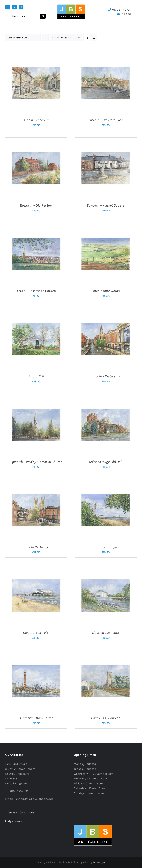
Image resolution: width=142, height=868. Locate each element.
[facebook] (8, 7)
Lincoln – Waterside (106, 376)
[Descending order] (45, 38)
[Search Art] (25, 16)
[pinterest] (21, 7)
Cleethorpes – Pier (36, 633)
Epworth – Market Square (106, 205)
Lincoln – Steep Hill (36, 120)
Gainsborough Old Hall (106, 462)
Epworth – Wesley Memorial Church (36, 462)
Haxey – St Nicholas (106, 718)
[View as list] (94, 38)
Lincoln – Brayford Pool (106, 120)
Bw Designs (99, 862)
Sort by (19, 38)
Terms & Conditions (21, 812)
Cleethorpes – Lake (106, 633)
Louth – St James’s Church (36, 291)
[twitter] (14, 7)
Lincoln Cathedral (36, 547)
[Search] (43, 16)
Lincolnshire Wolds (106, 291)
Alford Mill (36, 376)
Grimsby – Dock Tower (36, 718)
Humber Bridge (106, 547)
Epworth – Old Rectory (36, 205)
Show (61, 38)
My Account (15, 821)
